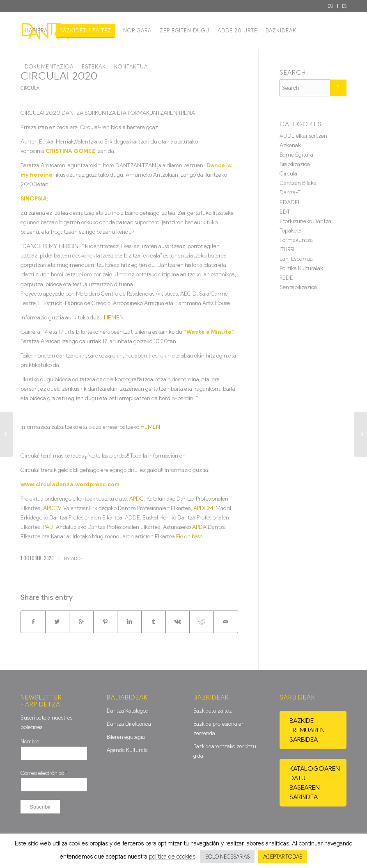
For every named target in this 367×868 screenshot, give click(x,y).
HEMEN (114, 318)
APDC (137, 499)
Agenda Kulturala (127, 750)
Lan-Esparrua (296, 259)
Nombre (30, 742)
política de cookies (172, 857)
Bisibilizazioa (295, 164)
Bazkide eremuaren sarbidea (307, 730)
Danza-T (290, 193)
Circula (30, 88)
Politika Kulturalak (301, 268)
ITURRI (287, 249)
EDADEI (289, 202)
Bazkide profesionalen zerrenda (219, 729)
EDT (285, 212)
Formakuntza (296, 240)
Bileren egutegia (126, 737)
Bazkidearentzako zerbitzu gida (225, 751)
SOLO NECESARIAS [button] (227, 857)
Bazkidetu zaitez (213, 711)
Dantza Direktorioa (129, 724)
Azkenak (290, 145)
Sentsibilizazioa (298, 287)
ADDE (132, 518)
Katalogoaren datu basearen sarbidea (315, 783)
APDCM (203, 508)
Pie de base (189, 537)
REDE (286, 278)
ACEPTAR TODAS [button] (283, 857)
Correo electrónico (44, 773)
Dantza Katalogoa (128, 711)
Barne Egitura (296, 155)
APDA (199, 527)
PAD (48, 527)
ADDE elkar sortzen (303, 136)
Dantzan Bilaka (298, 183)
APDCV (52, 508)
